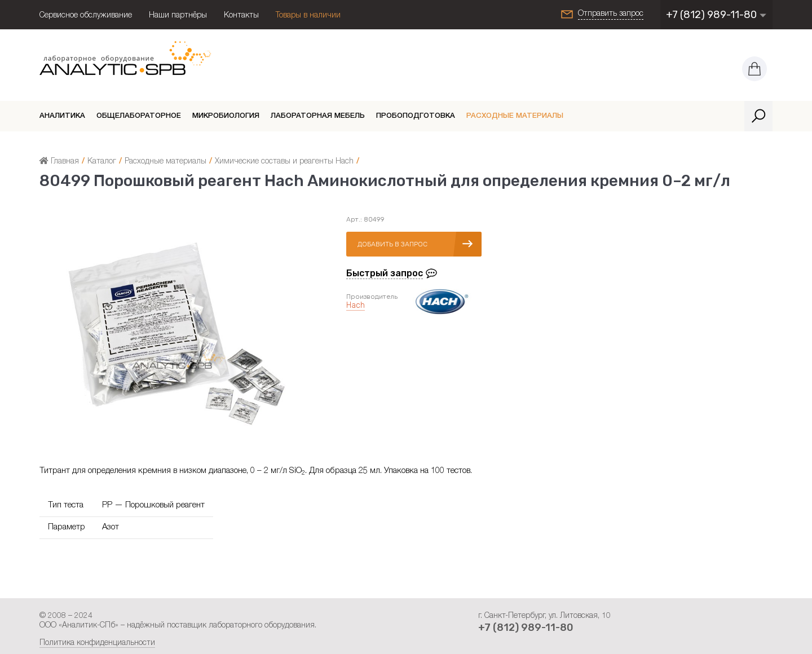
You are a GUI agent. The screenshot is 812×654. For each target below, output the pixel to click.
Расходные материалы (515, 116)
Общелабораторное (139, 116)
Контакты (241, 16)
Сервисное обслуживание (86, 16)
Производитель (372, 297)
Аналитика (62, 116)
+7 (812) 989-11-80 (716, 15)
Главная (59, 162)
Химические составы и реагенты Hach (284, 162)
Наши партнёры (178, 16)
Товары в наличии (308, 16)
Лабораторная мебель (318, 116)
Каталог (102, 162)
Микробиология (226, 116)
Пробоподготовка (416, 116)
